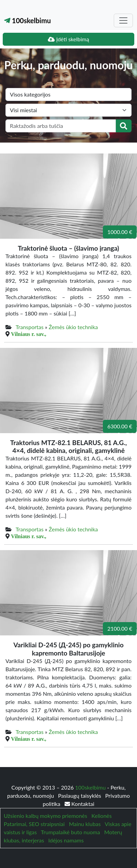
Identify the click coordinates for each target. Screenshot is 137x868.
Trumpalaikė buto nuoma (71, 832)
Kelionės (102, 816)
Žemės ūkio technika (73, 327)
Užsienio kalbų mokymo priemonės (45, 816)
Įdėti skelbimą (68, 39)
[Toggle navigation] (123, 20)
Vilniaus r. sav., (29, 334)
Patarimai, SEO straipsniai (34, 824)
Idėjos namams (66, 840)
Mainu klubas (85, 824)
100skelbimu (28, 20)
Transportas (30, 327)
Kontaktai (79, 804)
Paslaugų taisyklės (80, 796)
